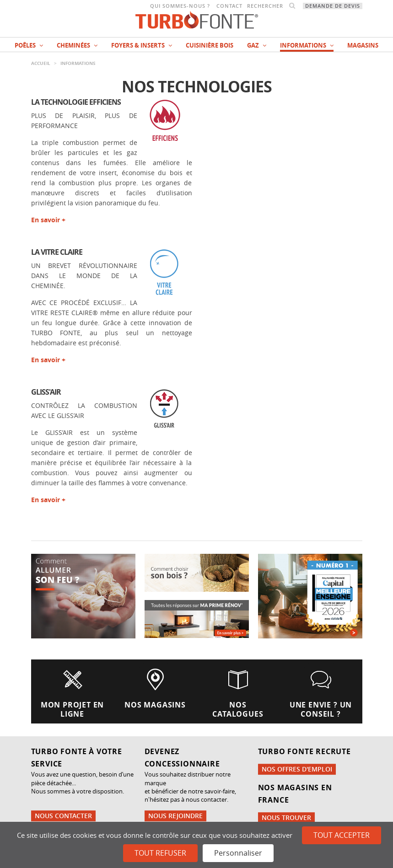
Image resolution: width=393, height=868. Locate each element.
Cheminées (77, 45)
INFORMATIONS (307, 45)
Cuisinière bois (210, 45)
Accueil (41, 63)
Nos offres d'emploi (297, 769)
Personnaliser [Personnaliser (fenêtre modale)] (238, 853)
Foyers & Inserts (142, 45)
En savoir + (48, 220)
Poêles (29, 45)
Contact (229, 6)
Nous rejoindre (175, 816)
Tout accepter (342, 835)
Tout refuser (160, 853)
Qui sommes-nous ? (180, 6)
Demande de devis (333, 6)
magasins (363, 45)
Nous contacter (63, 816)
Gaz (257, 45)
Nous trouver (286, 817)
